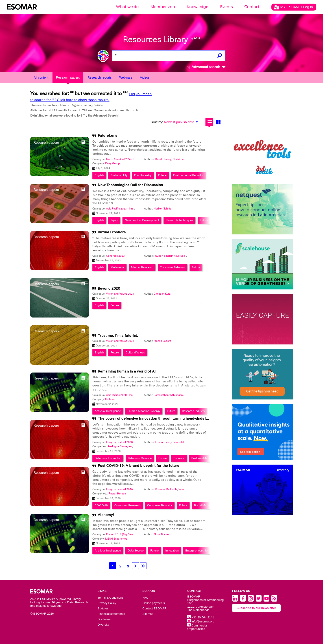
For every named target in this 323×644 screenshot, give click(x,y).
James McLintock (184, 442)
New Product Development (142, 220)
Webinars (126, 77)
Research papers (68, 77)
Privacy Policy (107, 603)
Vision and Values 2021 (120, 294)
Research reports (99, 77)
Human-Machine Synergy (144, 411)
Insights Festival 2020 (119, 442)
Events (226, 7)
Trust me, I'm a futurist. (118, 336)
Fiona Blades (161, 534)
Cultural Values (135, 352)
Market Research (142, 267)
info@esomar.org (201, 621)
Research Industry (193, 411)
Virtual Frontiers (112, 232)
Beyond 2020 (109, 289)
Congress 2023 (115, 256)
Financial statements (111, 614)
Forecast (179, 458)
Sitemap (148, 614)
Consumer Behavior (172, 267)
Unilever (110, 399)
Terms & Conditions (111, 598)
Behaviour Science (140, 458)
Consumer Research (127, 505)
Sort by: (157, 122)
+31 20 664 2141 (201, 617)
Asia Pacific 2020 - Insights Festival (127, 395)
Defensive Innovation (108, 458)
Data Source (136, 550)
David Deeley (163, 159)
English (99, 175)
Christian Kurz (162, 294)
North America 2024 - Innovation (126, 159)
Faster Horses (117, 494)
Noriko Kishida (163, 209)
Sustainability (119, 175)
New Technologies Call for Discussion (130, 185)
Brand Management (207, 505)
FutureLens (108, 136)
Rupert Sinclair (164, 256)
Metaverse (117, 267)
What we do (127, 7)
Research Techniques (179, 220)
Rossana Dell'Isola (166, 489)
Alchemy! (106, 515)
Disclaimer (105, 619)
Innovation (172, 550)
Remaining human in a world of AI (127, 371)
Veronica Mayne (188, 489)
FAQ (145, 598)
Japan (114, 220)
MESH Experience (116, 539)
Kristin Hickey (163, 442)
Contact (252, 7)
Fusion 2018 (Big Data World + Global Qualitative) (136, 534)
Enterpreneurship (196, 550)
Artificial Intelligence (108, 411)
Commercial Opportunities (197, 627)
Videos (145, 77)
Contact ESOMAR (154, 608)
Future (162, 175)
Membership (163, 7)
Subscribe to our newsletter (256, 608)
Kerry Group (112, 163)
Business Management (206, 458)
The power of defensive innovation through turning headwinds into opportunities (167, 419)
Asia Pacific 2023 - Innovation (124, 209)
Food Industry (143, 175)
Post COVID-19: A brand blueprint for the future (139, 466)
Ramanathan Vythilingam (169, 395)
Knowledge (197, 7)
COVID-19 (101, 505)
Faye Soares (181, 256)
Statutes (103, 608)
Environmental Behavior (188, 175)
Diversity (103, 625)
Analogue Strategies (120, 446)
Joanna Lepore (163, 341)
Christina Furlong (183, 159)
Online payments (154, 603)
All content (41, 77)
